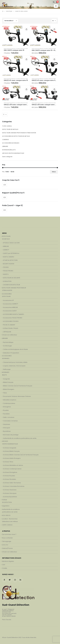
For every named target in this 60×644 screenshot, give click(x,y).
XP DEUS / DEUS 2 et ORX (22, 49)
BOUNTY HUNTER (9, 264)
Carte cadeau (7, 126)
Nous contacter (7, 538)
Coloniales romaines (10, 421)
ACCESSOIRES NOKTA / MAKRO (14, 314)
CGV (4, 565)
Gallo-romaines (9, 417)
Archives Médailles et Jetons (13, 465)
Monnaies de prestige (11, 435)
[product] (16, 36)
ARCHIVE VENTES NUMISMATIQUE (13, 153)
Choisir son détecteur (10, 335)
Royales (6, 410)
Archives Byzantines (10, 497)
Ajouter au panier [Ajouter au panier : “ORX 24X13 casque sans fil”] (26, 29)
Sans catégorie (7, 157)
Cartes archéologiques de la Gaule (15, 349)
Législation (6, 506)
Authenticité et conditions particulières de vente (20, 438)
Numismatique (8, 342)
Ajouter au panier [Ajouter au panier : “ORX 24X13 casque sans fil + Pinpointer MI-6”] (54, 29)
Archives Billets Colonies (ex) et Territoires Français (21, 455)
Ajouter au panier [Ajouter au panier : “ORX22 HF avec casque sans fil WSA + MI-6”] (54, 59)
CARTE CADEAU (7, 525)
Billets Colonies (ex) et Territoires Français (18, 386)
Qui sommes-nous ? (9, 534)
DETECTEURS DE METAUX (10, 49)
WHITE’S (6, 274)
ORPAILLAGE (7, 332)
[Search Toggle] (54, 2)
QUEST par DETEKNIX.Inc (11, 253)
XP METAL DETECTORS (10, 260)
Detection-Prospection (11, 353)
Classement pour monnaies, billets (15, 362)
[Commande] (11, 21)
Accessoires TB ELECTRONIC (13, 318)
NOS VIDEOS (6, 515)
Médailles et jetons (10, 400)
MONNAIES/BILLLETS (9, 150)
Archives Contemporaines (12, 469)
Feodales (6, 414)
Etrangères (7, 407)
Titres (5, 393)
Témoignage (7, 541)
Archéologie (7, 346)
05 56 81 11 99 (6, 612)
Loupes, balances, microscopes (14, 366)
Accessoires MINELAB (10, 307)
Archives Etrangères (10, 472)
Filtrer (54, 172)
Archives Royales (9, 476)
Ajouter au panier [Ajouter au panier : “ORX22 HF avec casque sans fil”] (26, 59)
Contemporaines (9, 403)
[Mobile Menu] (56, 6)
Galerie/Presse (7, 548)
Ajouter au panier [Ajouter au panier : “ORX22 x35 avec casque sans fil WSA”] (26, 89)
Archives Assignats (10, 448)
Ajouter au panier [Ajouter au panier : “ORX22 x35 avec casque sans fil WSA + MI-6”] (54, 89)
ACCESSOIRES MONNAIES (11, 143)
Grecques (7, 428)
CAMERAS (5, 140)
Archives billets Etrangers (12, 458)
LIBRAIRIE (5, 146)
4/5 (5, 185)
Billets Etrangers (9, 389)
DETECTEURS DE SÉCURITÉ (12, 278)
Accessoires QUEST (10, 311)
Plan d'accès (7, 620)
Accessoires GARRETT (11, 304)
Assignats (6, 379)
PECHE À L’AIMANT (9, 325)
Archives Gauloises (10, 490)
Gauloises (7, 424)
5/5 (5, 197)
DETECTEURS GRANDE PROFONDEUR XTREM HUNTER (19, 133)
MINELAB (6, 246)
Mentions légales (8, 561)
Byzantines (7, 431)
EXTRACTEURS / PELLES (11, 328)
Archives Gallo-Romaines (12, 483)
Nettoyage (7, 369)
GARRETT (6, 250)
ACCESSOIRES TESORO (11, 321)
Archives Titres (8, 462)
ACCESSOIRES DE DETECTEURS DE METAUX (16, 136)
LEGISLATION (7, 281)
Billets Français (8, 382)
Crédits (5, 568)
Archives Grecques (10, 493)
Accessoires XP (8, 300)
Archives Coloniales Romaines (14, 486)
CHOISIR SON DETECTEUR (12, 285)
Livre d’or (5, 545)
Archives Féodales (10, 479)
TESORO (6, 267)
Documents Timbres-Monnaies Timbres (17, 396)
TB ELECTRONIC (8, 271)
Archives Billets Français (11, 451)
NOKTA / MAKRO (9, 257)
